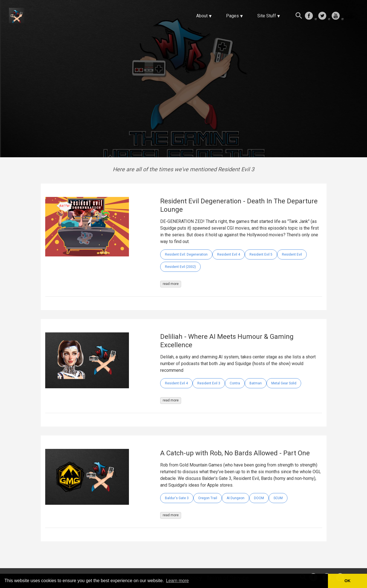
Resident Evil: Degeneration (186, 254)
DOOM (259, 498)
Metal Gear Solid (284, 383)
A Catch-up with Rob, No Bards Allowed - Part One (235, 453)
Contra (235, 383)
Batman (256, 383)
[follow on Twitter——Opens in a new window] (324, 16)
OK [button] (347, 581)
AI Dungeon (236, 498)
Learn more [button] (177, 581)
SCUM (278, 498)
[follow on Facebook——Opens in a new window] (311, 16)
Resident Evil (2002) (180, 267)
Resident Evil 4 (229, 254)
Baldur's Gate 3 (177, 498)
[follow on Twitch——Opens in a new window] (351, 16)
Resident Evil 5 (261, 254)
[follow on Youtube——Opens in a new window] (337, 16)
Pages (232, 16)
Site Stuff (267, 16)
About (202, 16)
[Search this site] (299, 16)
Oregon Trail (208, 498)
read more (171, 284)
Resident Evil (292, 254)
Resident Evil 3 (209, 383)
